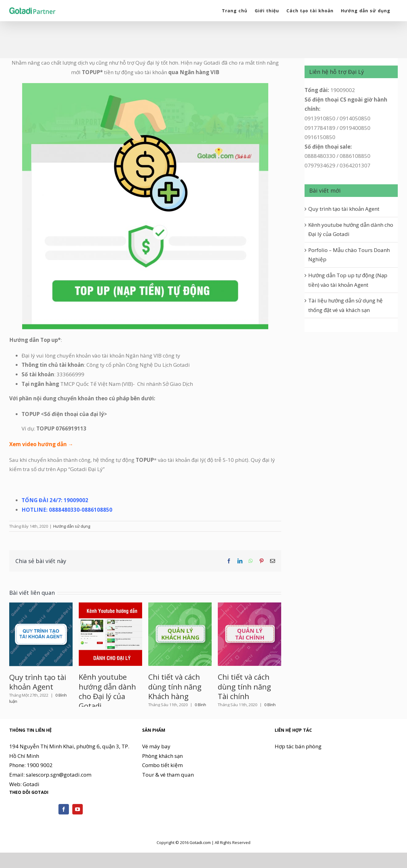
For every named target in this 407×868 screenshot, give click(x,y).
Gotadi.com (200, 862)
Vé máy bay (156, 765)
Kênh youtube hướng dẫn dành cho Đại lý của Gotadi (107, 691)
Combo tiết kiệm (162, 784)
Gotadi (31, 803)
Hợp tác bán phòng (298, 765)
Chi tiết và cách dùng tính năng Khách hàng (175, 686)
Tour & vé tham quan (168, 794)
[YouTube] (78, 828)
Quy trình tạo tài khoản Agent (38, 682)
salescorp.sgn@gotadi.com (59, 794)
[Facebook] (64, 828)
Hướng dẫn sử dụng (72, 526)
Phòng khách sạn (162, 775)
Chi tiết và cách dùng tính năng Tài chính (244, 686)
